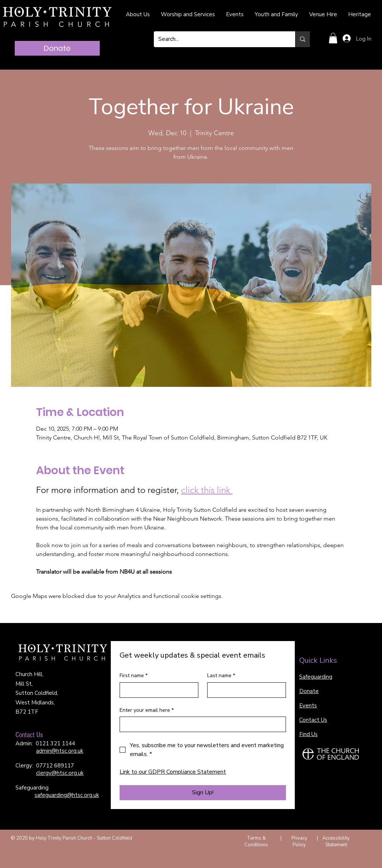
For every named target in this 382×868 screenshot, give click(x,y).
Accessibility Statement (336, 841)
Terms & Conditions (256, 841)
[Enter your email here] (201, 724)
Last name (221, 676)
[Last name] (244, 690)
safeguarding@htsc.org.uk (67, 795)
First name (134, 676)
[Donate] (57, 48)
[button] (333, 38)
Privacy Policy (299, 841)
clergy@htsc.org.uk (60, 773)
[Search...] (219, 39)
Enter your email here (147, 710)
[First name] (157, 690)
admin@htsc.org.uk (60, 751)
